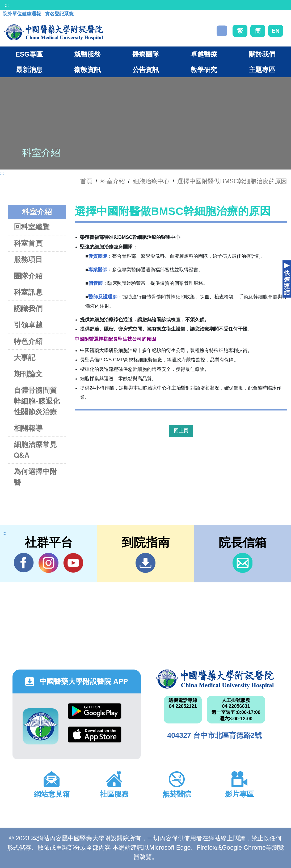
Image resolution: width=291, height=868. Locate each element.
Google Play (95, 711)
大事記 (25, 357)
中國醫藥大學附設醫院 (214, 679)
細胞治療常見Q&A (35, 450)
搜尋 (222, 31)
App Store (95, 734)
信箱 (243, 563)
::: (7, 5)
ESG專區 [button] (29, 54)
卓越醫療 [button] (204, 54)
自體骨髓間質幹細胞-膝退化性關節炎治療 (37, 401)
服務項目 (28, 259)
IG (48, 563)
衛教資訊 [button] (87, 70)
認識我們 (28, 309)
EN (276, 31)
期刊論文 (28, 374)
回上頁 (181, 431)
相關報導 (28, 428)
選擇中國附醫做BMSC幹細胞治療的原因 (232, 181)
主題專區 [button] (262, 70)
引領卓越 (28, 325)
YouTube (73, 563)
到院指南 (145, 563)
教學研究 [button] (204, 70)
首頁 (86, 181)
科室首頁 (28, 243)
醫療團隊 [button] (146, 54)
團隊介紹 (28, 276)
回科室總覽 (32, 227)
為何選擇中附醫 (35, 477)
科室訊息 (28, 292)
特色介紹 (28, 341)
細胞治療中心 (151, 181)
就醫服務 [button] (87, 54)
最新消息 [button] (29, 70)
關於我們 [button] (262, 54)
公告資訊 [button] (146, 70)
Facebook (24, 563)
